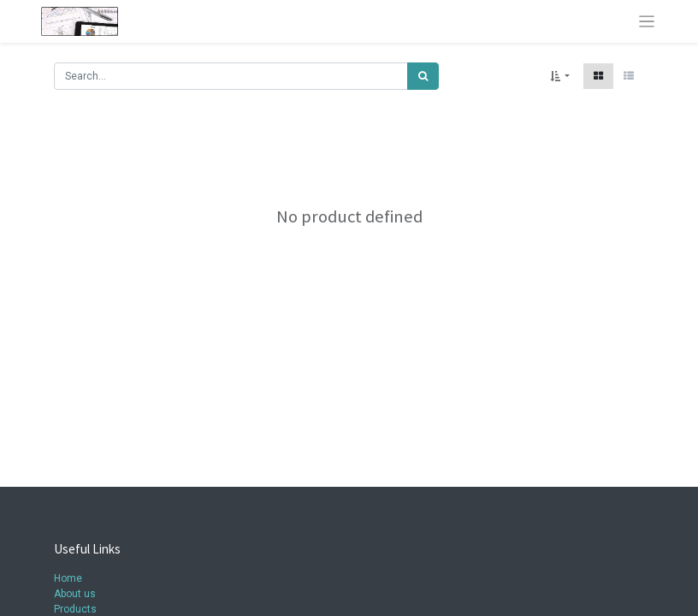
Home (68, 578)
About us (75, 594)
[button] (560, 76)
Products (75, 609)
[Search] (423, 76)
